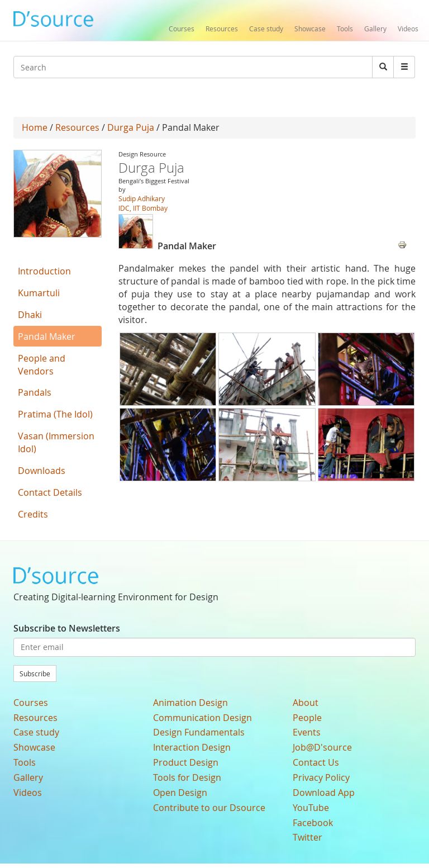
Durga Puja (131, 127)
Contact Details (50, 492)
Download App (324, 793)
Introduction (44, 271)
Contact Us (316, 762)
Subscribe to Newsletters (67, 628)
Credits (33, 514)
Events (307, 732)
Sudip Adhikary (142, 198)
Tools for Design (187, 777)
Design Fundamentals (199, 732)
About (306, 703)
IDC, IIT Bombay (143, 208)
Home (35, 127)
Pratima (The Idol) (55, 414)
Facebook (313, 823)
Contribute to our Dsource (209, 808)
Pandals (35, 392)
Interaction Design (192, 747)
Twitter (308, 837)
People (307, 718)
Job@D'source (322, 747)
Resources (222, 29)
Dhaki (30, 315)
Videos (408, 29)
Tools (345, 29)
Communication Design (202, 718)
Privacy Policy (321, 777)
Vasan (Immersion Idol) (56, 442)
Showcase (310, 29)
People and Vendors (42, 365)
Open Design (180, 793)
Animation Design (190, 703)
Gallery (375, 29)
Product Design (186, 762)
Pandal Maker (47, 336)
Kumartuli (39, 293)
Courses (182, 29)
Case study (266, 29)
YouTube (311, 808)
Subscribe (35, 673)
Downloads (42, 471)
